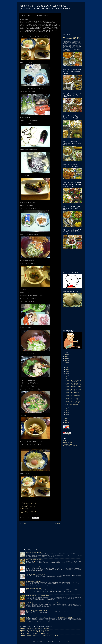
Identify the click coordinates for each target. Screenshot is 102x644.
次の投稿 (23, 523)
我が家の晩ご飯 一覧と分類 (29, 503)
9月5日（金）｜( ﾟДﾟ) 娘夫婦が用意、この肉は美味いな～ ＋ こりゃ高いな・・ (44, 603)
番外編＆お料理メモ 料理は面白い (71, 446)
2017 (66, 421)
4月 (67, 409)
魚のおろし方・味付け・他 (28, 506)
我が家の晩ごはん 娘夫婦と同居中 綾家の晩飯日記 (43, 6)
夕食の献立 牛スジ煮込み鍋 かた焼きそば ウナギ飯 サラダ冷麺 (73, 384)
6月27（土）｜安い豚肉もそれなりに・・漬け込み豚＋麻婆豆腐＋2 (35, 630)
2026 (66, 355)
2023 (66, 360)
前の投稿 (57, 523)
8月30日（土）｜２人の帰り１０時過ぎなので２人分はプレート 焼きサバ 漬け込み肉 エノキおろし (49, 617)
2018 (66, 419)
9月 (67, 373)
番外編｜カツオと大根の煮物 (72, 405)
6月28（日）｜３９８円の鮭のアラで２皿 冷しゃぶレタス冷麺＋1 (35, 629)
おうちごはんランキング (68, 435)
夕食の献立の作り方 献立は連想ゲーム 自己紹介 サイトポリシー (41, 567)
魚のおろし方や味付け (68, 442)
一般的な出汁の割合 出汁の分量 (33, 589)
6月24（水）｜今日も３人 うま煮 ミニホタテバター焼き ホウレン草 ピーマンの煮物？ (39, 635)
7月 (67, 377)
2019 (66, 417)
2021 (66, 364)
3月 (67, 411)
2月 (67, 413)
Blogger (68, 641)
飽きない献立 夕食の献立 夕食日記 (34, 560)
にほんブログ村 (67, 429)
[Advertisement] (40, 536)
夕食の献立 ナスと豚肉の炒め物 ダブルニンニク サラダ (73, 396)
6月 (67, 379)
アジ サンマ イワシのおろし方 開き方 (35, 574)
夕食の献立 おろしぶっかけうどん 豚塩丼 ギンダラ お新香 (74, 399)
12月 (67, 368)
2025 (66, 357)
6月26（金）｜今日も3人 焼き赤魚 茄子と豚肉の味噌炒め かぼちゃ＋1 (36, 632)
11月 (67, 369)
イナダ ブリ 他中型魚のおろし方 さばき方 (36, 610)
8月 (67, 375)
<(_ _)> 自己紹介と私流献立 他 (28, 512)
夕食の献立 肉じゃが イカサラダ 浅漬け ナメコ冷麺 (74, 390)
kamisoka (56, 641)
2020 (66, 366)
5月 (67, 407)
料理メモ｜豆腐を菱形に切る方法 (33, 553)
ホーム (40, 523)
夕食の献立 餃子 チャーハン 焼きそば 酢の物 (37, 596)
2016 (66, 422)
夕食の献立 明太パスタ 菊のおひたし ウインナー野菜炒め (73, 381)
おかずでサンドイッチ (68, 444)
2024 (66, 358)
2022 (66, 362)
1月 (67, 415)
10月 (67, 371)
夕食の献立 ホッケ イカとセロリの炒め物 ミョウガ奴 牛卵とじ (73, 402)
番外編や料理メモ (26, 509)
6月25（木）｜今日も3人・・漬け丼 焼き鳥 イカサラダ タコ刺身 (35, 634)
